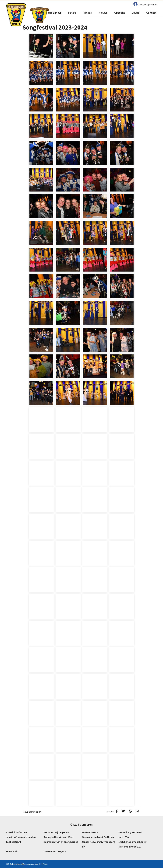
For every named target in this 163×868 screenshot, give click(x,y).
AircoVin (124, 837)
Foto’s (72, 13)
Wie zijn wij (55, 13)
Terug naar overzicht (32, 812)
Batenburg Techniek (131, 832)
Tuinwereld (12, 851)
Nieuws (103, 13)
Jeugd (136, 13)
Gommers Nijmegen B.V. (57, 832)
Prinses (87, 13)
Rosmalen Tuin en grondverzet (61, 842)
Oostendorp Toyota (55, 851)
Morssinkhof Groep (16, 832)
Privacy (45, 864)
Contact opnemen (147, 4)
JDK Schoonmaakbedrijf (133, 842)
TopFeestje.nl (13, 842)
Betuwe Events (90, 832)
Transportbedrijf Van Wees (58, 837)
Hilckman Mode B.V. (130, 847)
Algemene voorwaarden (32, 864)
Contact (151, 13)
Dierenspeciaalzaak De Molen (98, 837)
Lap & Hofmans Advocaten (21, 837)
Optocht (120, 13)
